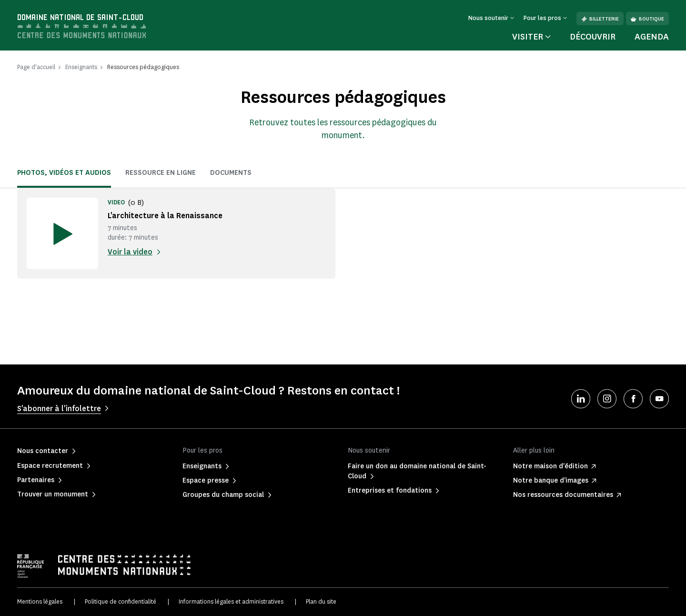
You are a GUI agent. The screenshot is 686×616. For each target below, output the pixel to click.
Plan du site (321, 601)
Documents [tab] (231, 173)
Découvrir (593, 37)
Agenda (652, 37)
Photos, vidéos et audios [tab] (64, 173)
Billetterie (600, 19)
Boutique (647, 19)
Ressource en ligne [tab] (161, 173)
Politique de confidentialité (121, 601)
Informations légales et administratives (231, 601)
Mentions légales (40, 601)
